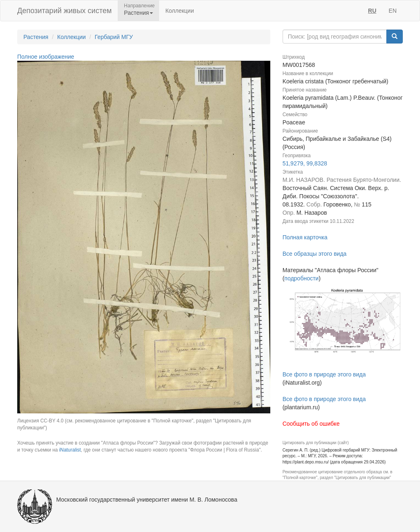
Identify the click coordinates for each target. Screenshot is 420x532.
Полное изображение (46, 57)
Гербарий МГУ (114, 37)
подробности (301, 278)
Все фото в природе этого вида (324, 374)
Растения (36, 37)
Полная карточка (305, 237)
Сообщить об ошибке (311, 424)
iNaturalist (70, 450)
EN (393, 11)
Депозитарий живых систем (64, 11)
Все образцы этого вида (315, 254)
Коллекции (180, 11)
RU (372, 11)
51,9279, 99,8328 (305, 163)
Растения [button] (138, 13)
